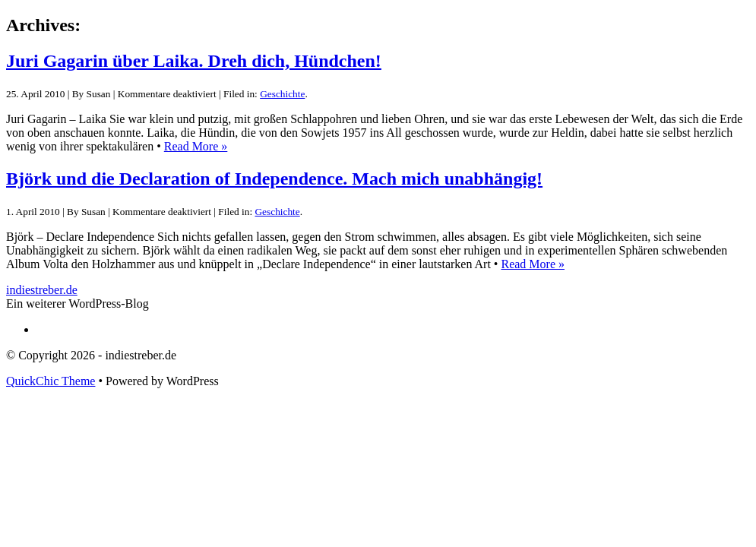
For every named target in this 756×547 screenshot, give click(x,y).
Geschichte (282, 94)
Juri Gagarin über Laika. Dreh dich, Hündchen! (194, 61)
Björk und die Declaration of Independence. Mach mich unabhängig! (274, 179)
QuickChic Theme (51, 381)
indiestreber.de (42, 290)
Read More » (196, 146)
